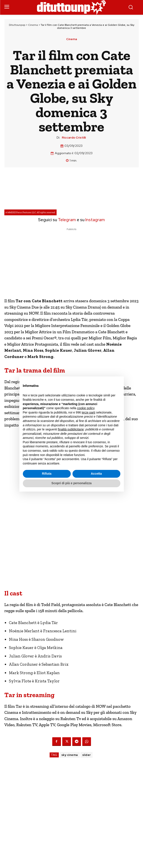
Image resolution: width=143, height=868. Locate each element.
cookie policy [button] (86, 408)
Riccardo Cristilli (74, 138)
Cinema (33, 25)
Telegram (66, 220)
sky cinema (70, 755)
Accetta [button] (96, 474)
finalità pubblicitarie (71, 429)
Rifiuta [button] (47, 474)
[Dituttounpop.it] (72, 7)
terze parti (88, 412)
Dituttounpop (17, 25)
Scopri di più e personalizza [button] (71, 483)
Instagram (95, 220)
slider (87, 755)
